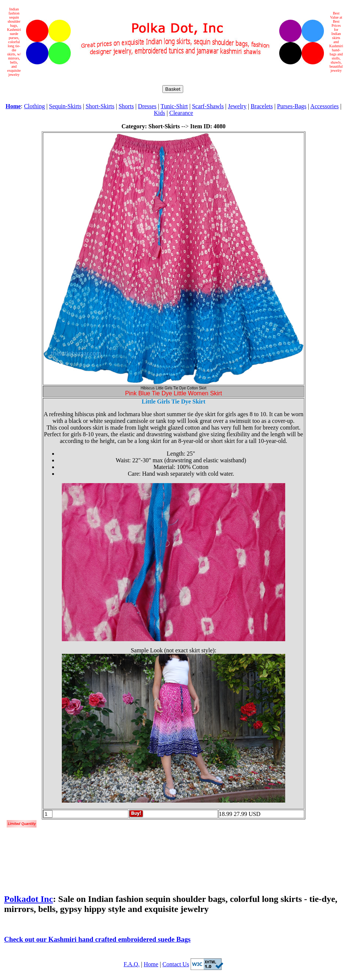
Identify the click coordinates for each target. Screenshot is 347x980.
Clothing (34, 106)
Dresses (147, 106)
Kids (159, 113)
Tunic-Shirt (174, 106)
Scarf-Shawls (208, 106)
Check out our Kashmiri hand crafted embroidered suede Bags (97, 939)
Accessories (324, 106)
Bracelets (262, 106)
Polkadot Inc (28, 899)
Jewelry (237, 106)
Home (151, 964)
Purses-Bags (292, 106)
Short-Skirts (100, 106)
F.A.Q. (132, 964)
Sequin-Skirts (65, 106)
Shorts (126, 106)
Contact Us (176, 964)
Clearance (181, 113)
